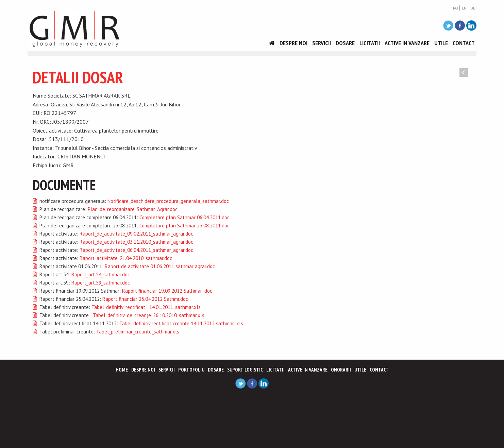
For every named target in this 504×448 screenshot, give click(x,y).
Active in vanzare (407, 43)
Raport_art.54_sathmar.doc (101, 274)
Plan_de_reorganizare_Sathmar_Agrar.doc (133, 209)
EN (464, 8)
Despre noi (293, 43)
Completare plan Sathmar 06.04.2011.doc (184, 217)
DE (473, 8)
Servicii (322, 43)
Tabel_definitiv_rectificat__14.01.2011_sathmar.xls (146, 307)
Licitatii (370, 43)
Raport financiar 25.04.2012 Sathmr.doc (145, 299)
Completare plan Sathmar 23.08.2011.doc (184, 226)
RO (456, 8)
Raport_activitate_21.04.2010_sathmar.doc (126, 258)
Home (122, 370)
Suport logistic (245, 370)
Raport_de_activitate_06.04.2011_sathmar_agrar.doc (136, 250)
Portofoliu (191, 370)
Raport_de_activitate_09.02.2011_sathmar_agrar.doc (136, 234)
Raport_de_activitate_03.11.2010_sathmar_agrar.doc (136, 242)
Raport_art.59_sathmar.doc (101, 283)
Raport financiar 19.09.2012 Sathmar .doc (167, 291)
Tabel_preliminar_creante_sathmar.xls (138, 332)
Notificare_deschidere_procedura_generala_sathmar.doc (168, 201)
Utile (441, 43)
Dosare (345, 43)
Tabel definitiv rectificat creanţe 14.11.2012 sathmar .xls (181, 323)
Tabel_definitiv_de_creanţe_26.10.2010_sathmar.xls (149, 315)
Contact (464, 43)
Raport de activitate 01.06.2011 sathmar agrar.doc (160, 266)
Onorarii (341, 370)
